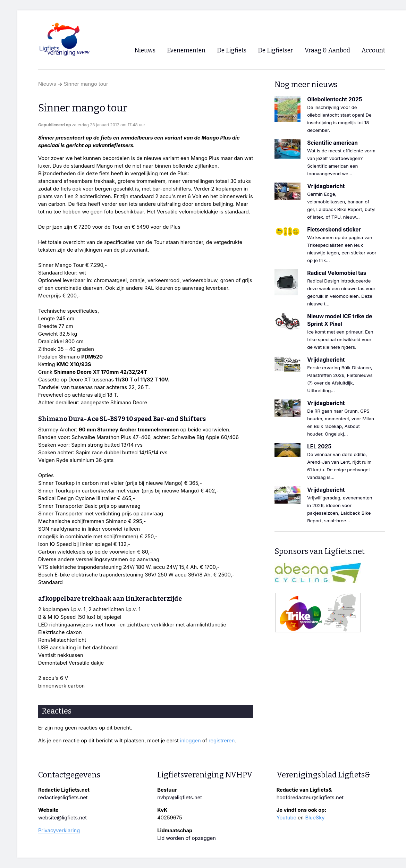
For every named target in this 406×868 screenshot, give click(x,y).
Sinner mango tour (86, 84)
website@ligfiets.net (62, 818)
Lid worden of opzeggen (187, 838)
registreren (222, 741)
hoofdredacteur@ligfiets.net (310, 798)
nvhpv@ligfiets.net (180, 798)
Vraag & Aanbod (327, 50)
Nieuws (47, 84)
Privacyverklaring (59, 831)
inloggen (191, 741)
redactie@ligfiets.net (63, 798)
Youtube (286, 818)
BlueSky (315, 818)
